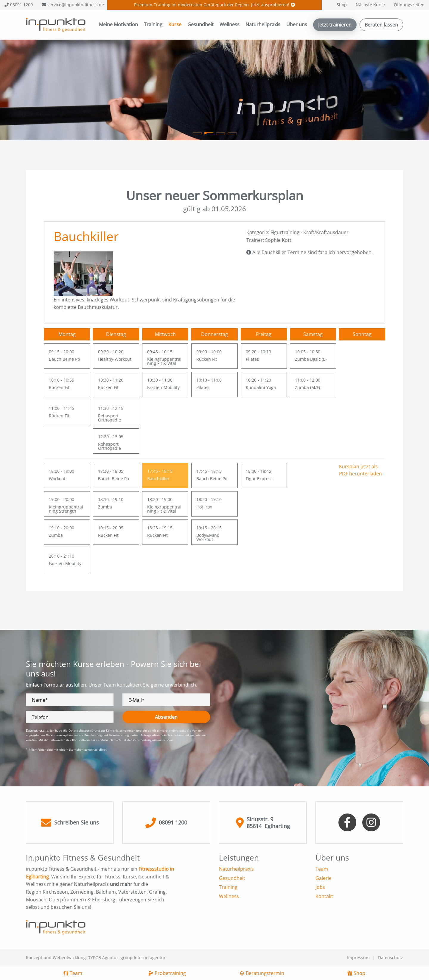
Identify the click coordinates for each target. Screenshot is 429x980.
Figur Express (259, 479)
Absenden (166, 717)
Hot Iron (204, 507)
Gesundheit (200, 24)
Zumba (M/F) (307, 387)
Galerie (324, 878)
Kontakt (324, 896)
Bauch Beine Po (64, 359)
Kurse (175, 24)
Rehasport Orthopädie (109, 418)
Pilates (203, 387)
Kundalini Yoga (261, 387)
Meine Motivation (118, 24)
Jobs (320, 887)
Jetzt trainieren (335, 25)
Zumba (56, 535)
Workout (57, 479)
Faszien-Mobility (163, 387)
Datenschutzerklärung (84, 730)
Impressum (358, 958)
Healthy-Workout (115, 359)
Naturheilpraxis (263, 24)
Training (153, 24)
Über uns (297, 24)
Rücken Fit (59, 387)
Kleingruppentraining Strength (66, 509)
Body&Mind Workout (208, 537)
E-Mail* (136, 700)
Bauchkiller (158, 479)
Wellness (230, 24)
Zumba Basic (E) (311, 359)
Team (322, 869)
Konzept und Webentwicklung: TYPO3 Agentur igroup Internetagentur (96, 958)
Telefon (40, 717)
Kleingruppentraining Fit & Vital (164, 361)
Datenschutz (391, 958)
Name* (40, 700)
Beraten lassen (381, 25)
